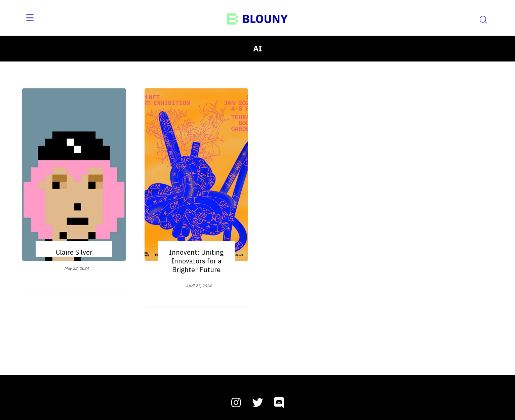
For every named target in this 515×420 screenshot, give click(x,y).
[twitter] (257, 403)
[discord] (279, 403)
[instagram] (236, 403)
